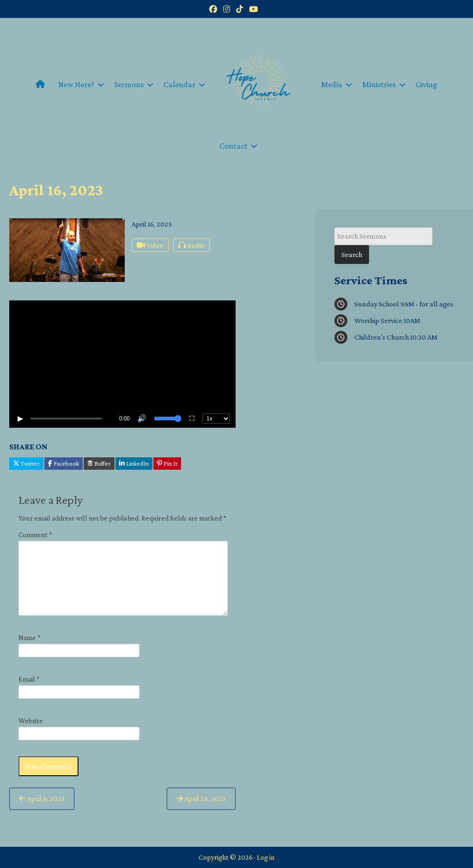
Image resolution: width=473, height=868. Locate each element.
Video (150, 245)
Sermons (129, 84)
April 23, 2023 (201, 799)
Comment (35, 535)
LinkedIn (134, 463)
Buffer (99, 463)
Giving (427, 84)
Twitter (26, 463)
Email (29, 679)
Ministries (379, 84)
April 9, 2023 (42, 799)
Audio (191, 245)
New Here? (76, 84)
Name (30, 638)
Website (31, 721)
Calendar (179, 84)
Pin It (167, 463)
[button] (101, 85)
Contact (233, 146)
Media (332, 84)
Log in (266, 857)
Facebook (64, 463)
